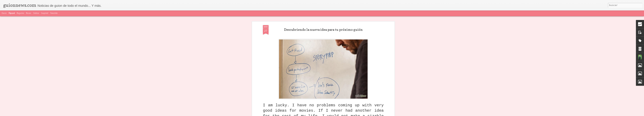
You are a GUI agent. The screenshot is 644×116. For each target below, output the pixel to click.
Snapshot (45, 13)
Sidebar (36, 13)
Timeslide (54, 13)
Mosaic (29, 13)
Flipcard (12, 13)
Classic (4, 13)
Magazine (20, 13)
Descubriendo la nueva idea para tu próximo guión (323, 30)
